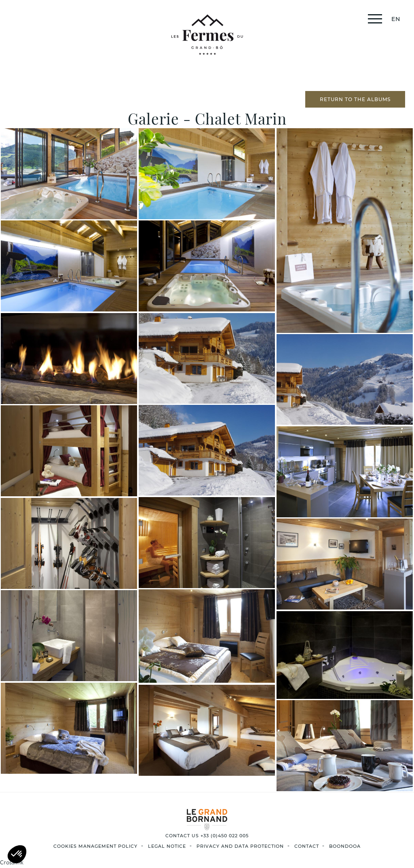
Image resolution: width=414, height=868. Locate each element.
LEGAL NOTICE (167, 846)
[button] (17, 854)
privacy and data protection (240, 846)
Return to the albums (355, 99)
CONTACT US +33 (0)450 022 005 (207, 836)
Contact (307, 846)
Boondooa (345, 846)
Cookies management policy (95, 846)
